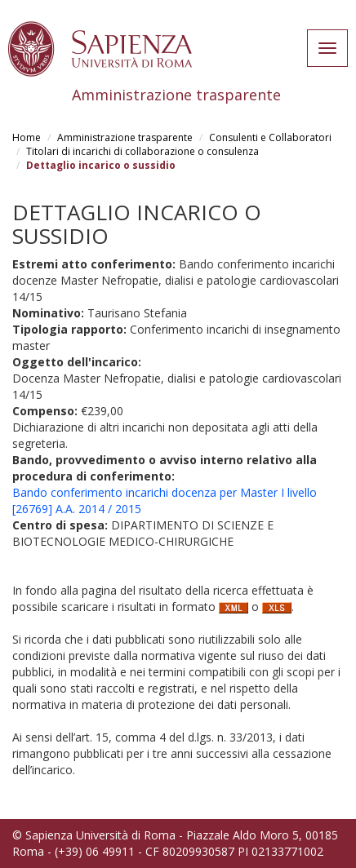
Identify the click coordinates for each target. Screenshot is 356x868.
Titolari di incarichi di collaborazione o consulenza (142, 151)
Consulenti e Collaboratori (270, 137)
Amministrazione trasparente (125, 137)
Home (27, 137)
